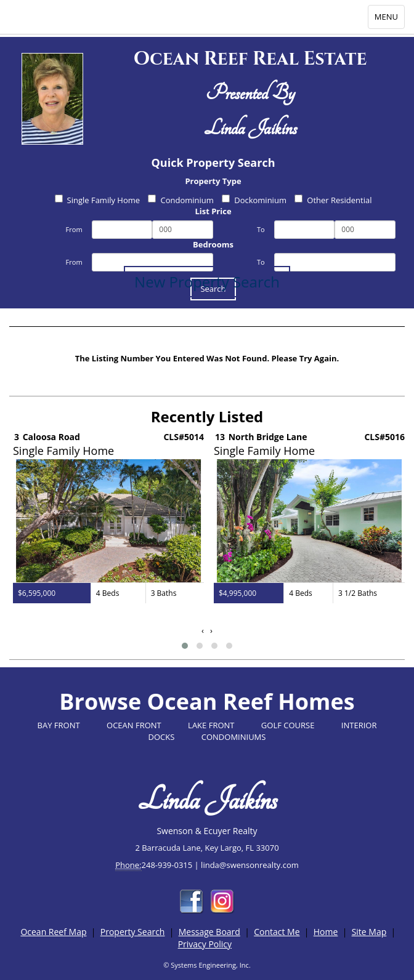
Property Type (213, 181)
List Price (213, 211)
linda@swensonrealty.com (250, 865)
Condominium (181, 200)
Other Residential (333, 200)
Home (326, 932)
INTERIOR (359, 725)
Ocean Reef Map (53, 932)
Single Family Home (98, 200)
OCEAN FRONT (134, 725)
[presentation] (203, 631)
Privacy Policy (205, 944)
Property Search (133, 932)
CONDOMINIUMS (234, 737)
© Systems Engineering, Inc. (207, 965)
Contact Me (277, 932)
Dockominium (254, 200)
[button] (185, 646)
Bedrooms (213, 244)
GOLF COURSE (288, 725)
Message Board (209, 932)
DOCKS (162, 737)
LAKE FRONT (211, 725)
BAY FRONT (59, 725)
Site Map (369, 932)
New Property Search (207, 282)
